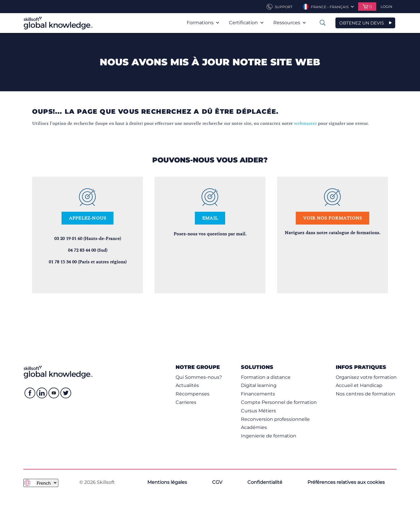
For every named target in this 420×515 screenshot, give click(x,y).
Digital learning (259, 385)
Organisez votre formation (366, 377)
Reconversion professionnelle (275, 419)
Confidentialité (265, 482)
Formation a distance (266, 377)
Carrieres (186, 402)
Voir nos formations (333, 218)
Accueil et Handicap (359, 385)
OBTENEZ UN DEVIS (362, 23)
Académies (254, 427)
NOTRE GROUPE (198, 367)
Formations (203, 23)
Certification (246, 23)
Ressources (289, 23)
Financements (258, 394)
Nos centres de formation (365, 394)
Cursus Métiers (258, 411)
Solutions (257, 367)
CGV (217, 482)
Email (210, 218)
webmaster (305, 123)
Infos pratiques (361, 367)
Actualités (187, 385)
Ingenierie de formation (269, 436)
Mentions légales (167, 482)
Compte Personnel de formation (279, 402)
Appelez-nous (88, 218)
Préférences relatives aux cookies (346, 482)
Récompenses (192, 394)
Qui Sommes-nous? (199, 377)
